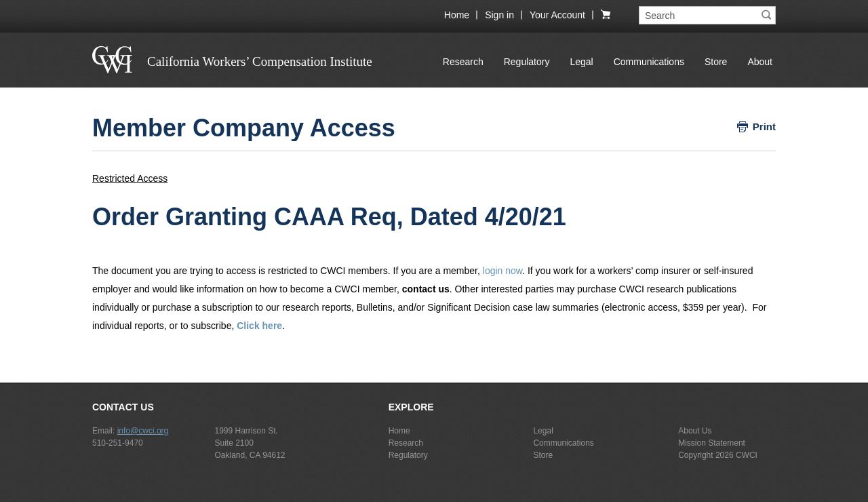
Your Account (557, 15)
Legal (581, 62)
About (760, 62)
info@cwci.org (143, 431)
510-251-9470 (118, 443)
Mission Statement (712, 443)
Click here (259, 326)
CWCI (747, 455)
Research (463, 62)
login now (502, 271)
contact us (426, 289)
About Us (695, 431)
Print (764, 127)
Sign (499, 15)
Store (716, 62)
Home (457, 15)
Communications (649, 62)
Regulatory (527, 62)
